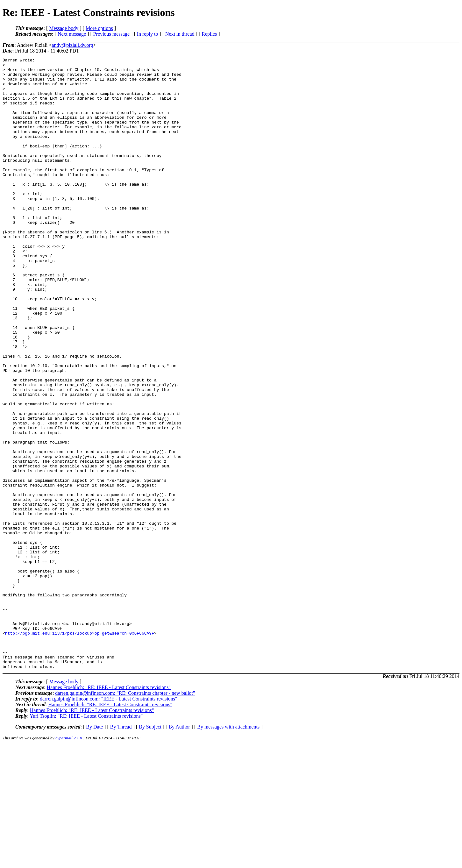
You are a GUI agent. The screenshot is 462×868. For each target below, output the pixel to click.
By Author (179, 849)
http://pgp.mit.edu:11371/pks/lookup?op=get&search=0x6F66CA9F (80, 749)
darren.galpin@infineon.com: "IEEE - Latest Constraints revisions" (109, 821)
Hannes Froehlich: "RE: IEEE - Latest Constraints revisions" (109, 810)
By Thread (121, 849)
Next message (72, 34)
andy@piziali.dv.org (72, 45)
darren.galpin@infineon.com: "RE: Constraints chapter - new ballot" (125, 815)
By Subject (150, 849)
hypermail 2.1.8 (69, 860)
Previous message (111, 34)
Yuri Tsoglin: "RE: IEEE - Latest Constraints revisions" (86, 838)
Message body (64, 28)
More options (99, 28)
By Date (94, 849)
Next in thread (180, 34)
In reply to (148, 34)
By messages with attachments (228, 849)
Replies (209, 34)
